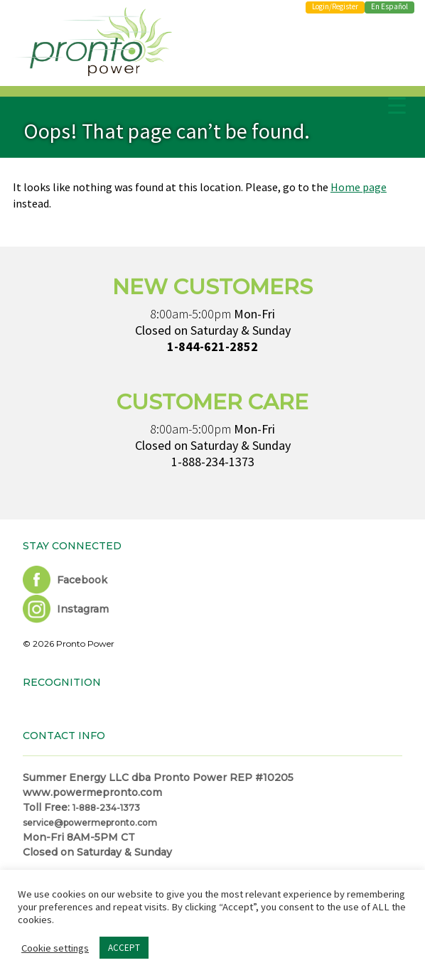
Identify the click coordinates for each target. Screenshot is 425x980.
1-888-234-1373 (213, 462)
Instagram (66, 609)
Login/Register (335, 6)
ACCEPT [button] (124, 948)
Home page (359, 187)
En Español (389, 6)
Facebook (65, 580)
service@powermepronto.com (90, 823)
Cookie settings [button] (55, 948)
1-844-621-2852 (212, 346)
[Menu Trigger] (397, 105)
